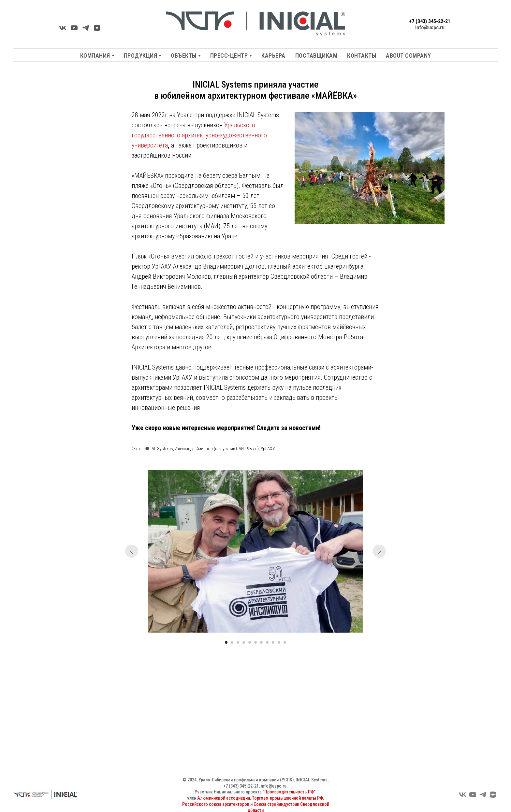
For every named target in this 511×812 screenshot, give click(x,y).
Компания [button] (95, 56)
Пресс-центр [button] (229, 56)
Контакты (362, 56)
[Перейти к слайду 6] (255, 642)
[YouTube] (74, 30)
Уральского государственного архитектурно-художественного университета (199, 135)
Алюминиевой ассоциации (224, 798)
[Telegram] (483, 797)
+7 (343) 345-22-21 (430, 21)
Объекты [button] (184, 56)
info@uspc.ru (430, 28)
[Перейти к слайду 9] (273, 642)
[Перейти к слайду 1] (226, 642)
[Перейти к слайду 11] (285, 642)
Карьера (273, 56)
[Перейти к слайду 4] (244, 642)
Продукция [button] (141, 56)
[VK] (63, 30)
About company (409, 56)
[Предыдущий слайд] (132, 551)
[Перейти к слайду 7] (261, 642)
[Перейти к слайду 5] (250, 642)
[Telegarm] (86, 30)
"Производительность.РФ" (289, 792)
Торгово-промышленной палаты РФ (287, 798)
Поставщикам (316, 56)
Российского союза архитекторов (216, 804)
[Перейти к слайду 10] (279, 642)
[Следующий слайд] (379, 551)
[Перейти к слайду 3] (238, 642)
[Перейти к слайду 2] (232, 642)
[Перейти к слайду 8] (267, 642)
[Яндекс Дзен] (97, 30)
